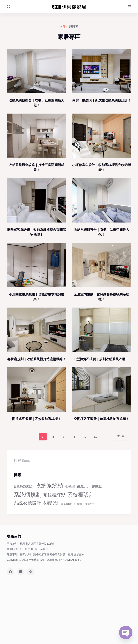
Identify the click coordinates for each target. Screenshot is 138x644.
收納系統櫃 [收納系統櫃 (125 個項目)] (49, 485)
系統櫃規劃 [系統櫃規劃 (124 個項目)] (28, 495)
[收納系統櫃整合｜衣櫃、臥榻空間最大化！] (37, 71)
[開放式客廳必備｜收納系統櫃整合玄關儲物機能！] (37, 200)
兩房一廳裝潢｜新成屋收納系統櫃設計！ (102, 100)
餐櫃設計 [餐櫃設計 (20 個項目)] (90, 504)
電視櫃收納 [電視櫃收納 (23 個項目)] (67, 504)
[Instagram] (21, 572)
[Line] (31, 572)
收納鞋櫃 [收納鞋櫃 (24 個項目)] (70, 487)
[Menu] (129, 7)
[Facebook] (11, 572)
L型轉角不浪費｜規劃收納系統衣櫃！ (101, 359)
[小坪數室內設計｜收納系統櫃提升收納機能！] (101, 136)
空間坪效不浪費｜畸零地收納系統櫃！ (101, 419)
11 (95, 437)
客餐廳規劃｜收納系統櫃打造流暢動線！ (37, 359)
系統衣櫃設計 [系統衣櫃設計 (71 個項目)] (27, 503)
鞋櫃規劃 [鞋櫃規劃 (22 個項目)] (79, 504)
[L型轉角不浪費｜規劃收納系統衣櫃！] (101, 330)
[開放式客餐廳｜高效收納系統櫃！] (37, 390)
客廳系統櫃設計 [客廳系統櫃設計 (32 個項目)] (24, 486)
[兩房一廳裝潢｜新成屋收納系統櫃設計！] (101, 71)
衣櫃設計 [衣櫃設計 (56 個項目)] (51, 503)
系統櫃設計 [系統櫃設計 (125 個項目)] (81, 495)
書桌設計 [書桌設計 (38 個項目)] (83, 486)
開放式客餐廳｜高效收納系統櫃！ (37, 419)
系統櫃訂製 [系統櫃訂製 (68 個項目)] (54, 495)
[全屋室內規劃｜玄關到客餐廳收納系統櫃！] (101, 265)
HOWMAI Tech (71, 560)
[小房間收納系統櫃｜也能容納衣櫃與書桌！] (37, 265)
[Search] (9, 7)
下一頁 (122, 436)
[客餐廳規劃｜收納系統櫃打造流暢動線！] (37, 330)
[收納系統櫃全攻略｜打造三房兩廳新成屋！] (37, 136)
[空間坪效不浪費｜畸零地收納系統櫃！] (101, 390)
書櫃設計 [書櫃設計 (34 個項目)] (98, 486)
